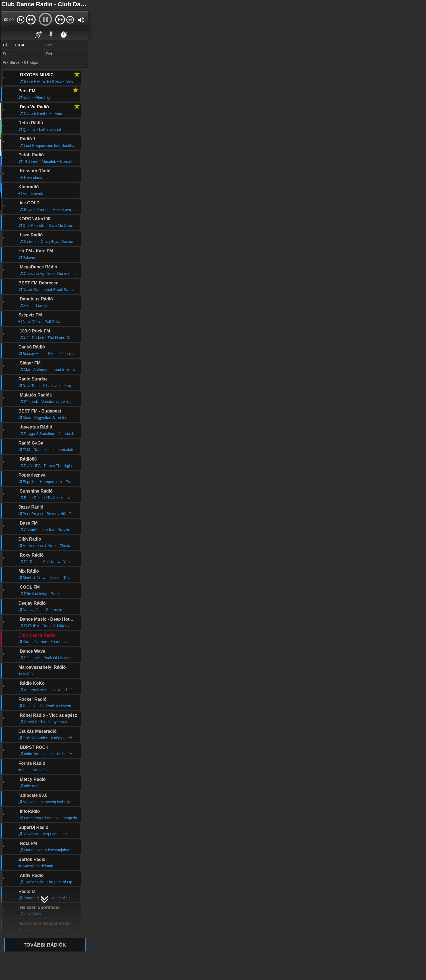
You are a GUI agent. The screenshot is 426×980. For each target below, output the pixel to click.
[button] (21, 20)
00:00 (9, 20)
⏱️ (64, 34)
